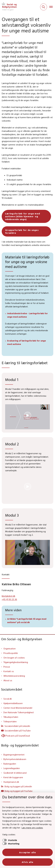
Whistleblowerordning (14, 676)
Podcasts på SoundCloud (15, 736)
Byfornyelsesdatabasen (15, 759)
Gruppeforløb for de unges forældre (22, 231)
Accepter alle (27, 852)
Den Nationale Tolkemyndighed (18, 712)
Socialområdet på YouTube (18, 731)
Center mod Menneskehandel (18, 708)
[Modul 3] (27, 552)
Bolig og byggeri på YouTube (19, 791)
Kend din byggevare (13, 777)
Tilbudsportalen (11, 717)
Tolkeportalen (10, 721)
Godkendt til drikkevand (15, 773)
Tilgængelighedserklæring (16, 662)
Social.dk (8, 699)
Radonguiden (10, 764)
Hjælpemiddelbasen (13, 703)
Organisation (10, 649)
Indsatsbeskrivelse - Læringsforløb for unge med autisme (27, 315)
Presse (7, 667)
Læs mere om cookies (32, 828)
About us (8, 680)
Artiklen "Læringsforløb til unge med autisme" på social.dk (27, 621)
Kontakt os (9, 671)
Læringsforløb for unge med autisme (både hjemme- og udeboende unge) (23, 216)
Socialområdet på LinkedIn (17, 726)
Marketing (14, 844)
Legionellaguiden (12, 768)
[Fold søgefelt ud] (44, 7)
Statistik (13, 840)
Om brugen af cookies (14, 658)
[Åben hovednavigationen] (52, 7)
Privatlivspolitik (11, 653)
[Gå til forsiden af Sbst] (8, 7)
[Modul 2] (27, 488)
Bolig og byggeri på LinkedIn (18, 786)
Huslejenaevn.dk (11, 782)
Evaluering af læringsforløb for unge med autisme (26, 342)
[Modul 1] (27, 417)
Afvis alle (27, 862)
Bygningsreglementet (14, 755)
